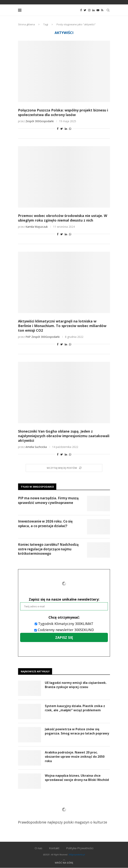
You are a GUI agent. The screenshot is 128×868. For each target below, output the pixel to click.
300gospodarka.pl (77, 854)
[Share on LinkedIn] (66, 129)
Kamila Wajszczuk (37, 227)
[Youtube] (98, 10)
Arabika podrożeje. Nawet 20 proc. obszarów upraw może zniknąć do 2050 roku (75, 757)
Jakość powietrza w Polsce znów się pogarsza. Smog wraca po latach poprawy (77, 731)
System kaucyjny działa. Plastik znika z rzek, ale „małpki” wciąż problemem (75, 708)
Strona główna (26, 24)
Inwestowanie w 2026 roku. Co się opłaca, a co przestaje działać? (45, 524)
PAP (28, 337)
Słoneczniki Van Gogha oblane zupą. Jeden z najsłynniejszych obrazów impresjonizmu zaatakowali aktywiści (64, 436)
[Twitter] (85, 10)
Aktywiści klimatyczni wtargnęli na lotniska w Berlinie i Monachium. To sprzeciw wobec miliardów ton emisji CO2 (62, 326)
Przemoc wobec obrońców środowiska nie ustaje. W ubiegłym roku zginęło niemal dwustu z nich (63, 218)
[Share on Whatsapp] (70, 129)
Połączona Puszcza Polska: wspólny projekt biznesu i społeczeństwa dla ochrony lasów (63, 112)
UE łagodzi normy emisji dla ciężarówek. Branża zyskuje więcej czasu (76, 685)
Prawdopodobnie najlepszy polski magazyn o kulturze (63, 812)
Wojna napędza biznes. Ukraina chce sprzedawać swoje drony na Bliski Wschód (77, 778)
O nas (39, 848)
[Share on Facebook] (58, 129)
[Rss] (102, 10)
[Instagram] (89, 10)
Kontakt (54, 848)
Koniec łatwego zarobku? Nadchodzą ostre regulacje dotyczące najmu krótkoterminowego (48, 549)
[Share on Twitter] (62, 129)
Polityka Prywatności (80, 848)
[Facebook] (81, 10)
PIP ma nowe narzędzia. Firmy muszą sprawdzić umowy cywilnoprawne (48, 500)
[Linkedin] (94, 10)
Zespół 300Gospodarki (40, 121)
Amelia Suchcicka (36, 447)
